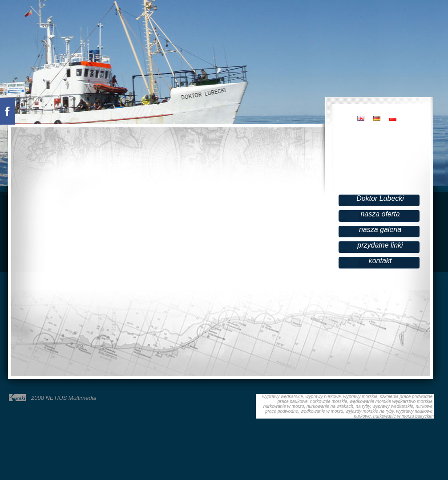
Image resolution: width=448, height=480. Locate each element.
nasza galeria (380, 230)
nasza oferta (380, 214)
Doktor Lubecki (380, 198)
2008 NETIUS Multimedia (64, 398)
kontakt (380, 261)
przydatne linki (380, 245)
